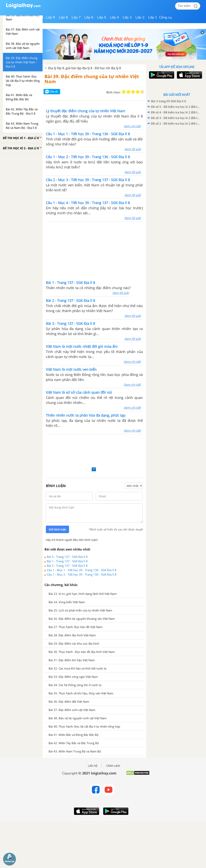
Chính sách (113, 766)
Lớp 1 (153, 17)
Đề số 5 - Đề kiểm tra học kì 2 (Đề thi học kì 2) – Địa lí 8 (176, 107)
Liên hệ (93, 766)
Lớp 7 (76, 17)
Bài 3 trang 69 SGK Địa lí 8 (169, 101)
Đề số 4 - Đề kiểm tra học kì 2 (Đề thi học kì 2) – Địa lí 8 (176, 112)
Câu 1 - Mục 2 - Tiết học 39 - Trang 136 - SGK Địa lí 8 (82, 574)
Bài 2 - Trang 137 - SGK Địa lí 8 (67, 566)
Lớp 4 (114, 17)
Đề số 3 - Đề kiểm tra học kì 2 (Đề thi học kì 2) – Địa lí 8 (176, 118)
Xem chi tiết (132, 126)
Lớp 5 (102, 17)
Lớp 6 (89, 17)
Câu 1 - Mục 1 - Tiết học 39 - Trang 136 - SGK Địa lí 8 (82, 570)
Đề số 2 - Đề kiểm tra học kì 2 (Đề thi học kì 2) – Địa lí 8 (176, 123)
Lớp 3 (127, 17)
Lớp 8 (63, 17)
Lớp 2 (140, 17)
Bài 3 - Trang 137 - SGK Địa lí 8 (67, 557)
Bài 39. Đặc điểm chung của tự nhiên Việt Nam (92, 79)
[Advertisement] (94, 251)
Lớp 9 (51, 17)
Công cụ (165, 17)
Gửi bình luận (57, 529)
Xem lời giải (133, 149)
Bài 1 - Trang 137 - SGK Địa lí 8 (67, 561)
